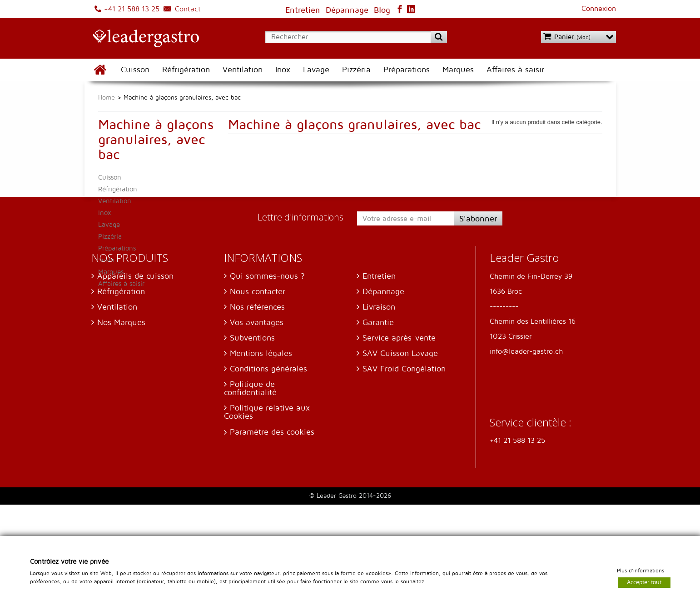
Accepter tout (644, 582)
